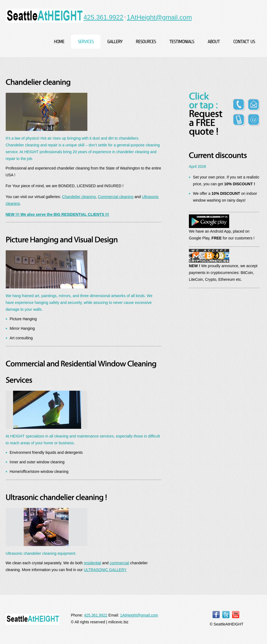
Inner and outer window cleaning (37, 462)
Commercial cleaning (116, 197)
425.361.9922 (104, 17)
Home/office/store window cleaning (39, 472)
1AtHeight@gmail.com (159, 17)
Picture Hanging (23, 319)
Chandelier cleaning (79, 197)
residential (93, 563)
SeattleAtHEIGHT (45, 16)
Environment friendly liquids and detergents (46, 452)
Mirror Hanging (22, 328)
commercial (119, 563)
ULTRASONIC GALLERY (105, 570)
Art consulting (21, 338)
